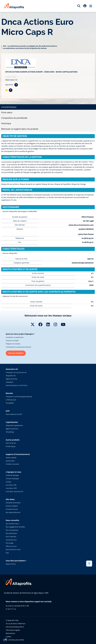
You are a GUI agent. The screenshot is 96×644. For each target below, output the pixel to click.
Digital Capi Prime (12, 429)
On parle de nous (12, 509)
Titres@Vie (9, 382)
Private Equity (11, 446)
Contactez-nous (11, 540)
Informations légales (13, 630)
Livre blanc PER (11, 485)
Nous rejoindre (11, 537)
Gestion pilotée (11, 458)
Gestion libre (10, 461)
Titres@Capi (10, 432)
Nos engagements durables (15, 527)
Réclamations (10, 633)
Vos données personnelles (15, 640)
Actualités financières (13, 503)
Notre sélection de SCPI (14, 414)
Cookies (8, 637)
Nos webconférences (13, 512)
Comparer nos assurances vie (16, 372)
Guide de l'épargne (12, 475)
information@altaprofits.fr (15, 627)
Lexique (8, 482)
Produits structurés (12, 464)
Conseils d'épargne (12, 479)
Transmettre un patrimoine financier (18, 347)
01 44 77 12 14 (11, 609)
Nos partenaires (11, 533)
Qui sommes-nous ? (13, 524)
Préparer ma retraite (13, 344)
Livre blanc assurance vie (14, 491)
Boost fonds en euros (13, 550)
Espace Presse (11, 564)
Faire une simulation (16, 353)
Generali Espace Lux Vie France (17, 385)
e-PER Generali (11, 400)
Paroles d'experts (12, 506)
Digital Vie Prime (11, 379)
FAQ (7, 553)
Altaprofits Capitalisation (14, 425)
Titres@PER (10, 403)
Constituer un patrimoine (15, 337)
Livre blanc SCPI (11, 488)
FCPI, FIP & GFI (11, 443)
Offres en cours (11, 546)
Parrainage (10, 543)
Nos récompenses (12, 530)
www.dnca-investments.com (81, 225)
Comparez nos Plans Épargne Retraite (19, 397)
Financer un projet (12, 341)
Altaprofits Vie (11, 376)
